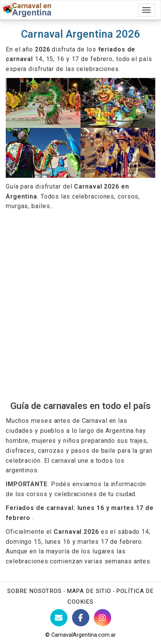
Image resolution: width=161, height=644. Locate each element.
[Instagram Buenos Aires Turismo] (103, 618)
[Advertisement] (80, 306)
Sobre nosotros (34, 591)
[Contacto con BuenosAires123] (59, 618)
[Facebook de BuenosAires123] (81, 618)
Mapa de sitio (89, 591)
